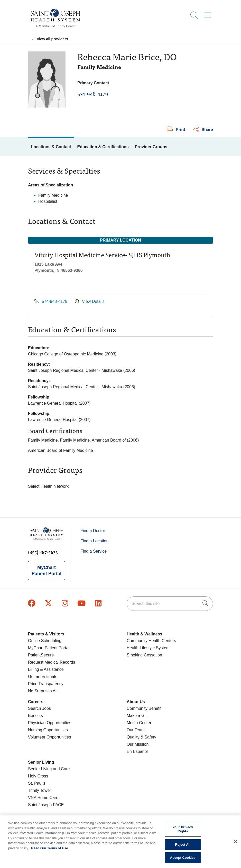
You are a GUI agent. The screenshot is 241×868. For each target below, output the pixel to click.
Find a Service (94, 551)
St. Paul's (37, 783)
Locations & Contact (51, 147)
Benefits (35, 716)
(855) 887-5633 (43, 552)
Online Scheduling (45, 641)
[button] (209, 13)
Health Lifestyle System (148, 648)
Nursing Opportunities (48, 730)
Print (176, 130)
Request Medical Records (52, 662)
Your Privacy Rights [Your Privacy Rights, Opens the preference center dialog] (183, 835)
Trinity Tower (40, 790)
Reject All (183, 850)
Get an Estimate (43, 677)
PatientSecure (41, 655)
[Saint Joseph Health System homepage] (55, 28)
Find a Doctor (93, 531)
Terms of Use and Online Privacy (163, 819)
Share (203, 130)
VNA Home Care (43, 798)
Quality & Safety (141, 737)
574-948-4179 (93, 93)
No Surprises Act (43, 691)
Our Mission (138, 744)
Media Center (139, 723)
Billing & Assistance (46, 669)
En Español (137, 751)
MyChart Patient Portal (47, 571)
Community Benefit (144, 708)
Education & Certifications (103, 147)
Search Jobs (39, 708)
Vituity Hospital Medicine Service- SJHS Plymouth (102, 255)
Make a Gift (137, 716)
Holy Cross (38, 776)
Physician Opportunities (50, 723)
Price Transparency (46, 684)
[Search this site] (170, 604)
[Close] (235, 847)
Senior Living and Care (49, 769)
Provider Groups (151, 147)
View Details (90, 301)
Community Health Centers (151, 641)
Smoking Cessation (144, 655)
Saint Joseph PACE (46, 805)
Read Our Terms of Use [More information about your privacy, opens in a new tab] (50, 853)
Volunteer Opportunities (49, 737)
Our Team (136, 730)
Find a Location (94, 541)
